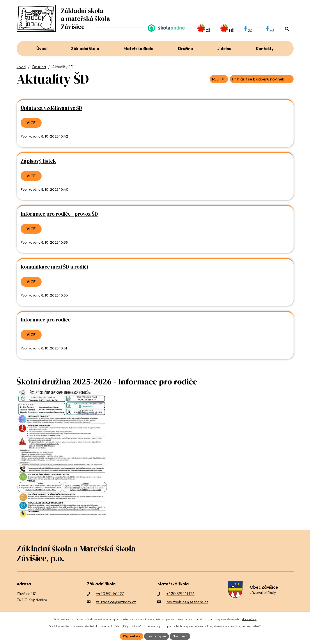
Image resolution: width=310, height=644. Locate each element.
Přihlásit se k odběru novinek (262, 79)
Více (31, 123)
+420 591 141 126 (181, 594)
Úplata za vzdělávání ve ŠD (51, 108)
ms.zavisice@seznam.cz (187, 602)
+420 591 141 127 (110, 594)
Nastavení (180, 636)
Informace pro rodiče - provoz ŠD (59, 214)
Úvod (21, 67)
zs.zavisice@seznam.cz (116, 602)
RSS (219, 79)
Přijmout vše (132, 636)
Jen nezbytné (156, 636)
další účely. (249, 619)
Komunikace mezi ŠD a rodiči (54, 267)
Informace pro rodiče (46, 320)
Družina (39, 67)
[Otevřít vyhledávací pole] (287, 28)
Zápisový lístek (38, 161)
